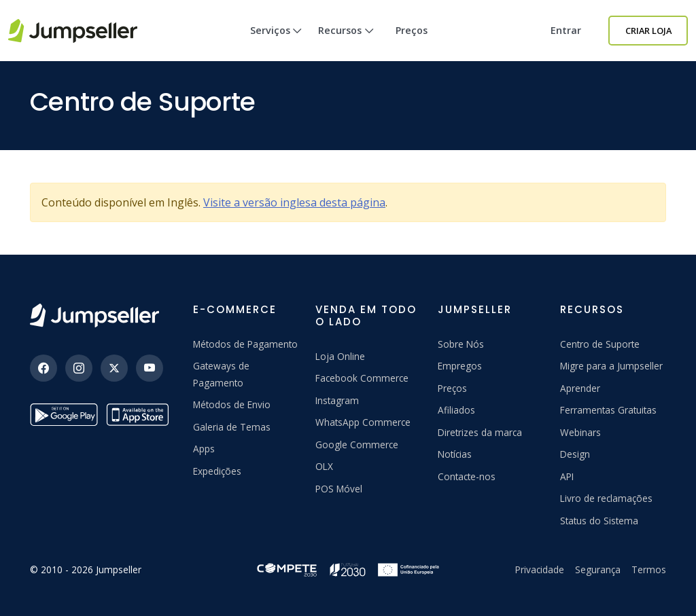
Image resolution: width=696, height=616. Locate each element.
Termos (649, 569)
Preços (412, 30)
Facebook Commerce (362, 378)
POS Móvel (339, 489)
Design (575, 454)
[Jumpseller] (94, 315)
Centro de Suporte (600, 344)
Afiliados (456, 410)
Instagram (337, 400)
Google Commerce (357, 445)
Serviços (276, 42)
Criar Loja (648, 31)
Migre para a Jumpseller (611, 366)
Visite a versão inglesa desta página (294, 202)
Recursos (346, 42)
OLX (324, 466)
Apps (204, 449)
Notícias (455, 454)
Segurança (598, 569)
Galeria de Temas (232, 427)
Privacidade (540, 569)
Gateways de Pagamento (221, 374)
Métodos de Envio (232, 404)
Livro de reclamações (606, 498)
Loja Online (340, 356)
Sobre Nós (461, 344)
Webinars (580, 432)
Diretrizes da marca (480, 432)
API (567, 476)
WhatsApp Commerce (363, 422)
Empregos (460, 366)
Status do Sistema (599, 521)
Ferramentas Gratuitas (608, 410)
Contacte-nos (467, 476)
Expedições (217, 471)
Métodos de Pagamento (245, 344)
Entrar (566, 30)
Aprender (580, 388)
